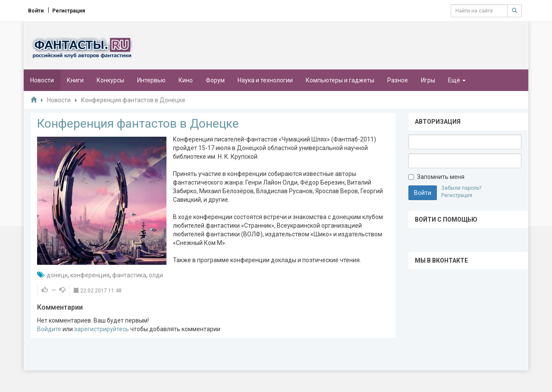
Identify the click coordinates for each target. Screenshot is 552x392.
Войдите (49, 329)
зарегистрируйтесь (102, 329)
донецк (57, 275)
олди (156, 275)
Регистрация (457, 195)
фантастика (129, 275)
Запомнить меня (436, 177)
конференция (90, 275)
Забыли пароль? (461, 188)
